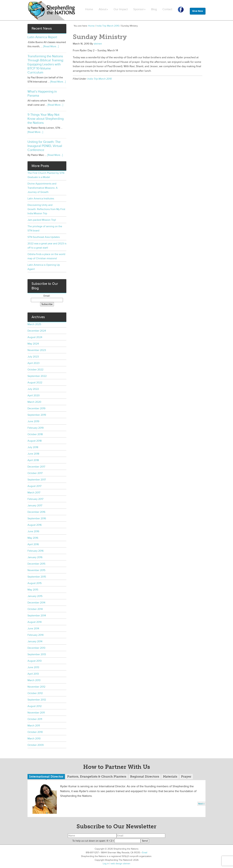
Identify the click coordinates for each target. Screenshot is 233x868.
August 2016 (35, 525)
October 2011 (35, 719)
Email (145, 853)
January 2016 (35, 557)
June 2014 (33, 629)
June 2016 (33, 531)
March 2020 (34, 402)
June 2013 (33, 667)
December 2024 (37, 331)
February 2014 (36, 635)
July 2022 (33, 389)
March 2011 (34, 726)
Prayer (186, 776)
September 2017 (37, 480)
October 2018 (35, 434)
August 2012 (35, 706)
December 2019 (36, 408)
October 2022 (35, 370)
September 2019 (37, 415)
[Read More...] (51, 46)
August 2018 (35, 441)
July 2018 (33, 447)
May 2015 (33, 590)
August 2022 (35, 383)
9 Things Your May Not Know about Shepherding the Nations (46, 119)
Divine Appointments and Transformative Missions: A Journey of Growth (43, 188)
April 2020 (34, 395)
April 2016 (33, 544)
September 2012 (37, 700)
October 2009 (36, 745)
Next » (201, 804)
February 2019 (36, 428)
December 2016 (36, 512)
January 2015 (35, 596)
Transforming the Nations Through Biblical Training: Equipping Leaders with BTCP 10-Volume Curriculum (46, 64)
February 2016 (36, 551)
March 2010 (34, 739)
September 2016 (37, 518)
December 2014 (36, 603)
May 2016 (33, 538)
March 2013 (34, 680)
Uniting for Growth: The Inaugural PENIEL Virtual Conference (45, 146)
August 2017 (34, 486)
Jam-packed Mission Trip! (42, 220)
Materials (170, 776)
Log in (106, 864)
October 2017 (35, 473)
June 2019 (33, 421)
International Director (46, 776)
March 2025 (34, 324)
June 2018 (33, 454)
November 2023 (37, 350)
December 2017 (36, 467)
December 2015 (36, 564)
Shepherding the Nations (52, 11)
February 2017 (35, 499)
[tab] (46, 777)
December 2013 (36, 648)
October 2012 (35, 693)
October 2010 (35, 732)
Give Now (198, 11)
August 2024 (35, 337)
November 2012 (36, 687)
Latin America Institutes (41, 199)
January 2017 (35, 506)
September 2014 (37, 616)
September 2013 (37, 654)
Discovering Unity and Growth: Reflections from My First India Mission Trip (46, 209)
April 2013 (33, 674)
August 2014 (35, 622)
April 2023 (33, 363)
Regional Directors (145, 776)
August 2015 (35, 583)
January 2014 (35, 641)
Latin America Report (42, 37)
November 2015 (36, 570)
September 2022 (37, 376)
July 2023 (33, 357)
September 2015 (37, 577)
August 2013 (35, 661)
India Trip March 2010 (100, 79)
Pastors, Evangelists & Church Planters (97, 776)
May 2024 (33, 344)
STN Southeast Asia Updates (44, 237)
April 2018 (33, 460)
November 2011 (36, 713)
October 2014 (35, 609)
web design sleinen (120, 864)
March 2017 (34, 493)
